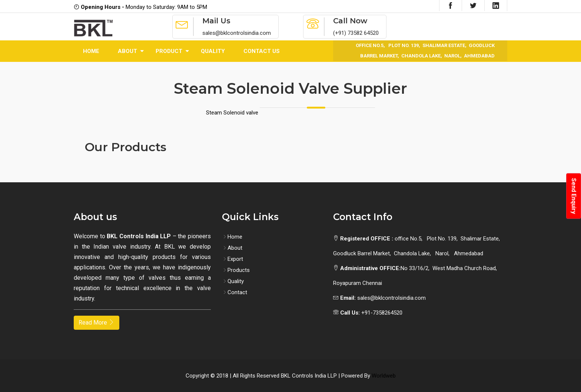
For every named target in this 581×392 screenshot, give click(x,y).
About (127, 51)
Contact (235, 292)
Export (233, 259)
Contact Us (262, 51)
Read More (97, 323)
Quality (213, 51)
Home (91, 51)
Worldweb (384, 376)
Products (236, 270)
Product (169, 51)
